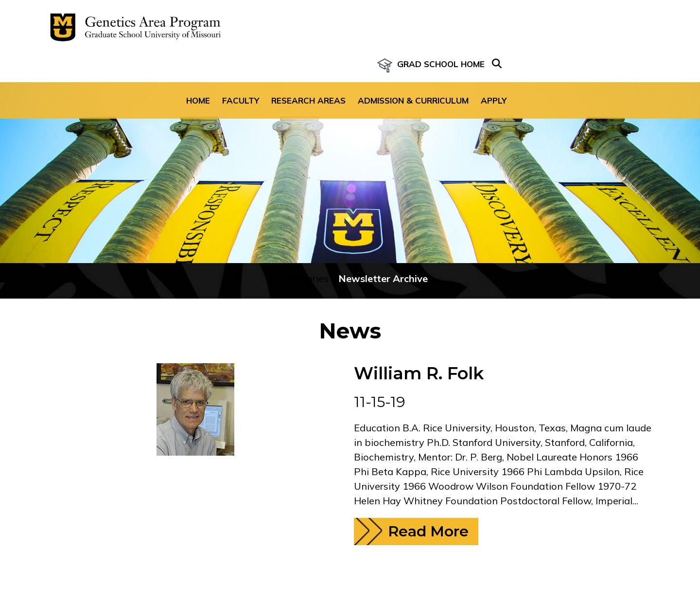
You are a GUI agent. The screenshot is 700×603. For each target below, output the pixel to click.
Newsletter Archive (383, 257)
